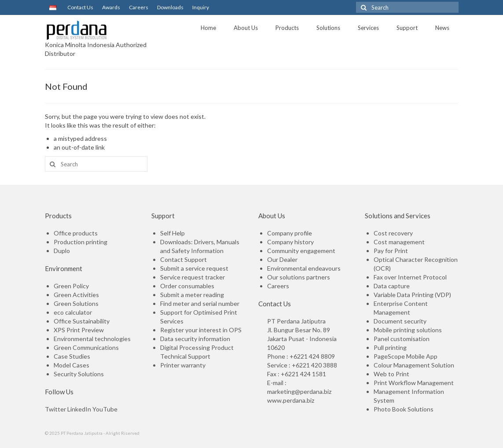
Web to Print (391, 374)
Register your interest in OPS (201, 330)
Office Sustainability (82, 321)
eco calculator (73, 312)
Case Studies (72, 356)
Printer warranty (183, 365)
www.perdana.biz (291, 400)
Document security (400, 321)
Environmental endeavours (304, 268)
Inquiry (201, 7)
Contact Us (79, 7)
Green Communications (86, 347)
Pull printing (390, 347)
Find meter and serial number (200, 303)
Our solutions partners (299, 277)
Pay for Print (391, 251)
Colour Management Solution (414, 365)
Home (208, 28)
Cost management (399, 242)
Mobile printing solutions (408, 330)
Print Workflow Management (414, 383)
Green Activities (76, 295)
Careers (139, 7)
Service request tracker (193, 277)
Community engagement (301, 251)
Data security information (195, 339)
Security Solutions (79, 374)
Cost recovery (393, 233)
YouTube (105, 409)
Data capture (392, 286)
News (442, 28)
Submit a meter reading (192, 295)
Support (407, 28)
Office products (76, 233)
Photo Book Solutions (404, 409)
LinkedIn (79, 409)
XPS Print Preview (79, 330)
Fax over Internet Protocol (410, 277)
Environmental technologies (92, 339)
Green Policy (71, 286)
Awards (111, 7)
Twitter (55, 409)
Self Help (173, 233)
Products (287, 28)
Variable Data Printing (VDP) (412, 295)
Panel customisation (402, 339)
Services (368, 28)
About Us (246, 28)
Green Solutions (76, 303)
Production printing (81, 242)
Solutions (328, 28)
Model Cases (72, 365)
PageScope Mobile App (406, 356)
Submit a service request (194, 268)
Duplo (62, 251)
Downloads (170, 7)
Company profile (290, 233)
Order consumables (187, 286)
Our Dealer (282, 259)
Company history (290, 242)
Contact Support (184, 259)
